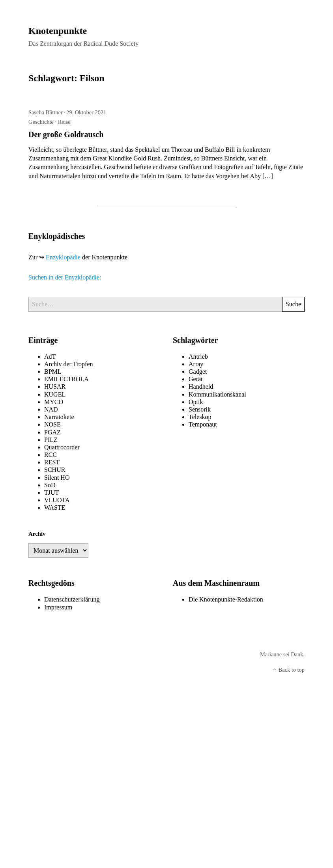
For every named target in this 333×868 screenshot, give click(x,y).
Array (196, 364)
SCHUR (55, 470)
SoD (50, 485)
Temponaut (203, 424)
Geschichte (41, 122)
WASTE (55, 508)
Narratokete (59, 417)
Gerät (196, 379)
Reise (64, 122)
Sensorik (200, 409)
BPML (53, 372)
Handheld (201, 387)
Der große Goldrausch (66, 134)
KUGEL (55, 394)
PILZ (51, 440)
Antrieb (198, 357)
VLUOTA (57, 500)
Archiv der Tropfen (69, 364)
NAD (51, 409)
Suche (293, 304)
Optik (196, 402)
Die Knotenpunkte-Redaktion (226, 599)
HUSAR (55, 387)
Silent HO (57, 478)
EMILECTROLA (66, 379)
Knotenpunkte (58, 31)
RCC (51, 455)
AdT (50, 357)
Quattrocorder (62, 447)
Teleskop (200, 417)
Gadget (198, 372)
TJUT (51, 493)
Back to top (288, 670)
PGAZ (52, 432)
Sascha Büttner (46, 112)
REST (52, 462)
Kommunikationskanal (217, 394)
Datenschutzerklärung (72, 599)
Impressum (58, 607)
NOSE (52, 424)
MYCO (54, 402)
